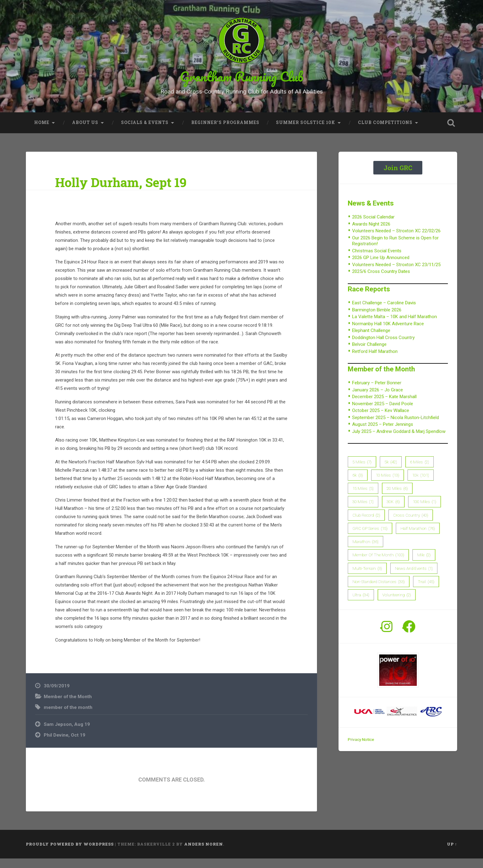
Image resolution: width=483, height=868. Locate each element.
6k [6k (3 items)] (358, 485)
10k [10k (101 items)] (421, 485)
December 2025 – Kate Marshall (384, 406)
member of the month (68, 717)
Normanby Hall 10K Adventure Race (388, 333)
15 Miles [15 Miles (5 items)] (363, 498)
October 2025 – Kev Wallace (381, 420)
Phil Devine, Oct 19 (65, 745)
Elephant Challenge (371, 340)
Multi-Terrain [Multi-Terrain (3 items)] (367, 578)
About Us (85, 132)
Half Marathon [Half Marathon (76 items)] (418, 538)
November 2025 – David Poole (383, 413)
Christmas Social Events (377, 260)
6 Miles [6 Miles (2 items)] (420, 471)
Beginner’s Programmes (225, 132)
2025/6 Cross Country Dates (381, 281)
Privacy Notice (361, 749)
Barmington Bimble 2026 (377, 319)
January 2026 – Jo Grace (377, 399)
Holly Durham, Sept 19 (121, 192)
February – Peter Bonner (377, 392)
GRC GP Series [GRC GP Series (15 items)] (370, 538)
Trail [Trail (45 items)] (426, 591)
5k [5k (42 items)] (391, 471)
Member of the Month (68, 706)
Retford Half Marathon (375, 361)
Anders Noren (204, 854)
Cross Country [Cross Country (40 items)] (411, 525)
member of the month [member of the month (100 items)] (378, 565)
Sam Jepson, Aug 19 (67, 734)
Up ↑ (452, 854)
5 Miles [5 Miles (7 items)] (362, 471)
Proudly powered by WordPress (70, 854)
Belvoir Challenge (369, 354)
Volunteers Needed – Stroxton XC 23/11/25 (396, 274)
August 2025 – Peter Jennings (383, 434)
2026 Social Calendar (373, 226)
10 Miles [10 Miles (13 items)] (388, 485)
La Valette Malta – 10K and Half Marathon (394, 326)
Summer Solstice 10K (306, 132)
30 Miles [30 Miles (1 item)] (363, 511)
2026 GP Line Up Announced (381, 267)
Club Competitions (385, 132)
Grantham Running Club (242, 81)
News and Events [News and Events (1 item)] (414, 578)
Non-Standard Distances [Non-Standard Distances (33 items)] (379, 591)
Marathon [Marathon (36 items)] (365, 551)
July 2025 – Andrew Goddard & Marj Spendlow (399, 441)
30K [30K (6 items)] (393, 511)
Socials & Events (145, 132)
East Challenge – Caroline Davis (384, 313)
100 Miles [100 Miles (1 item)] (424, 511)
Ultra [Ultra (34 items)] (361, 604)
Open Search (451, 132)
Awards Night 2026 (371, 234)
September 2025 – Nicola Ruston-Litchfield (396, 427)
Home (42, 132)
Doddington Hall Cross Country (383, 347)
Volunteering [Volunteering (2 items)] (397, 604)
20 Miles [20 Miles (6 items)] (397, 498)
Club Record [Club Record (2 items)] (366, 525)
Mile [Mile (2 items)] (424, 565)
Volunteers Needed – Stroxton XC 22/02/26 (396, 240)
